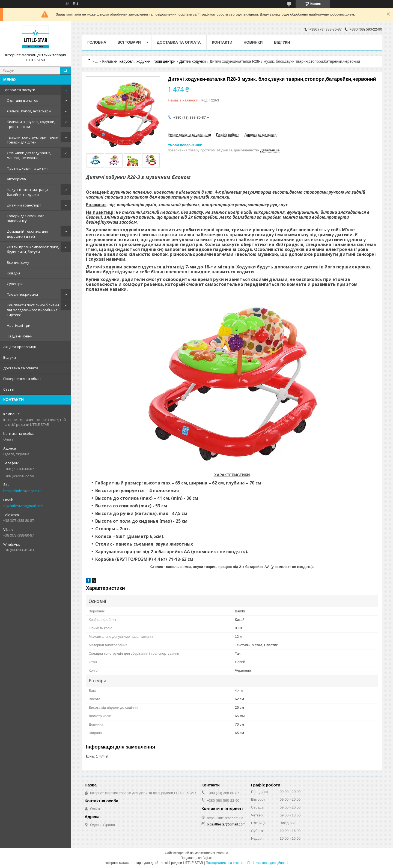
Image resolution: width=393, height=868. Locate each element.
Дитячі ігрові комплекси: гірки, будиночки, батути (33, 249)
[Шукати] (65, 71)
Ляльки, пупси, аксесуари (29, 111)
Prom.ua (222, 853)
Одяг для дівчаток (23, 100)
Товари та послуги (19, 90)
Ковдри (13, 273)
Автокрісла (16, 179)
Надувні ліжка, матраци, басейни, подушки (28, 192)
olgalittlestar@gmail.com (23, 506)
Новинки (253, 42)
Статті (9, 389)
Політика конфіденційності (267, 863)
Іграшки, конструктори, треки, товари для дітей (33, 140)
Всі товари (129, 42)
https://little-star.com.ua (23, 491)
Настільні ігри (19, 325)
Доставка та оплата (21, 368)
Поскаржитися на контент (225, 863)
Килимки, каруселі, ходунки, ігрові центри (31, 124)
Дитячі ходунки (193, 61)
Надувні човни (20, 336)
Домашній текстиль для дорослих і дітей (27, 234)
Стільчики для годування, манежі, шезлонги (29, 155)
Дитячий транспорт (24, 205)
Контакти (222, 42)
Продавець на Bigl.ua (196, 858)
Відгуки (10, 357)
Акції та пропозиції (20, 347)
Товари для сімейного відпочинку (26, 218)
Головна (97, 42)
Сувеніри (15, 284)
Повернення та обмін (22, 379)
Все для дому (18, 262)
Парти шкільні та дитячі (28, 168)
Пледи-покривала (22, 294)
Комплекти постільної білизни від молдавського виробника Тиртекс (33, 310)
